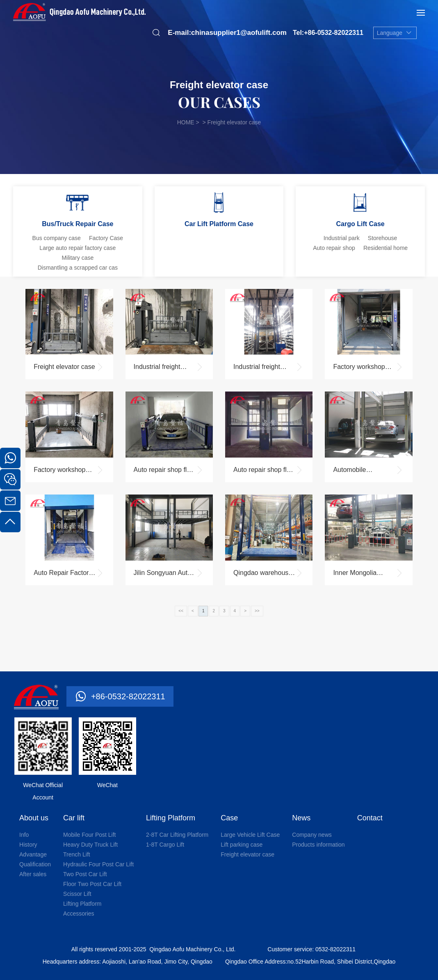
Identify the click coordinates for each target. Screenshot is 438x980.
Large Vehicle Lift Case (250, 835)
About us (34, 818)
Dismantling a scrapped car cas (78, 268)
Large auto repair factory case (78, 248)
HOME (186, 122)
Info (24, 835)
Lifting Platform (82, 904)
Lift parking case (242, 845)
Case (229, 818)
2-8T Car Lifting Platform (177, 835)
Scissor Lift (77, 894)
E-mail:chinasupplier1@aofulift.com (227, 33)
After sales (33, 874)
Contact (370, 818)
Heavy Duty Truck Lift (90, 845)
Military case (78, 258)
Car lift (74, 818)
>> (257, 611)
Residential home (386, 248)
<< (181, 611)
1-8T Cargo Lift (165, 845)
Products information (318, 845)
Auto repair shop (334, 248)
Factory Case (106, 238)
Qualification (35, 864)
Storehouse (383, 238)
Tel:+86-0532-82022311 (328, 33)
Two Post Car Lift (85, 874)
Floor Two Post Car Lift (92, 884)
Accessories (79, 914)
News (301, 818)
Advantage (33, 854)
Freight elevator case (248, 854)
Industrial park (342, 238)
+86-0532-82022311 (128, 696)
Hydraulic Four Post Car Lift (98, 864)
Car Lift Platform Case (219, 224)
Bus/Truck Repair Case (78, 224)
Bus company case (57, 238)
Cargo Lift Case (360, 224)
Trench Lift (77, 854)
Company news (312, 835)
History (28, 845)
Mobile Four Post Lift (89, 835)
